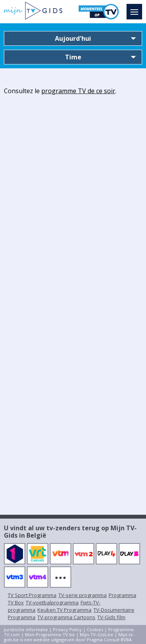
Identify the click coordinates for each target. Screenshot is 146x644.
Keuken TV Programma (64, 610)
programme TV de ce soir (78, 91)
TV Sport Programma (32, 595)
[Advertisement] (73, 173)
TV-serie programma (83, 595)
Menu (136, 8)
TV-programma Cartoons (66, 617)
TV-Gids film (111, 617)
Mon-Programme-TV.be (50, 634)
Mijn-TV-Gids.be (97, 634)
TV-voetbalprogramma (52, 602)
